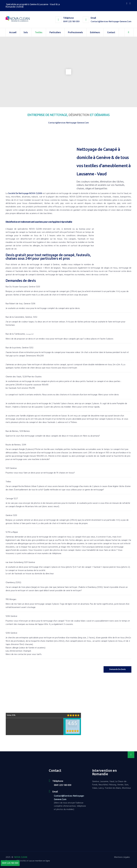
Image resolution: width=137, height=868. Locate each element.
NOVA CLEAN (21, 857)
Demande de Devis (117, 669)
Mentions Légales (122, 857)
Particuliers (55, 32)
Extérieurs (95, 32)
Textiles (39, 32)
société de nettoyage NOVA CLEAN (25, 193)
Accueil (13, 32)
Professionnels (75, 32)
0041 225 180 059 (71, 21)
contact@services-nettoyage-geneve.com (111, 21)
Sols (26, 32)
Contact (111, 32)
